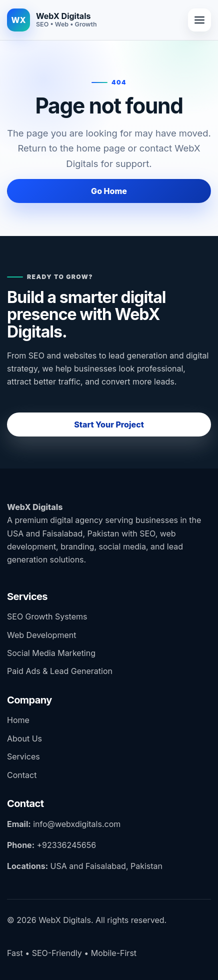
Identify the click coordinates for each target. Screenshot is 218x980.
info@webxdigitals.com (77, 824)
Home (18, 720)
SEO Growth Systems (47, 616)
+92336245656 (66, 845)
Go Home (109, 191)
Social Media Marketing (51, 653)
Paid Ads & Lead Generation (60, 671)
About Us (24, 738)
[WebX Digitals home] (52, 20)
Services (23, 756)
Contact (22, 775)
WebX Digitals (35, 507)
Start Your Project (109, 424)
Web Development (41, 635)
